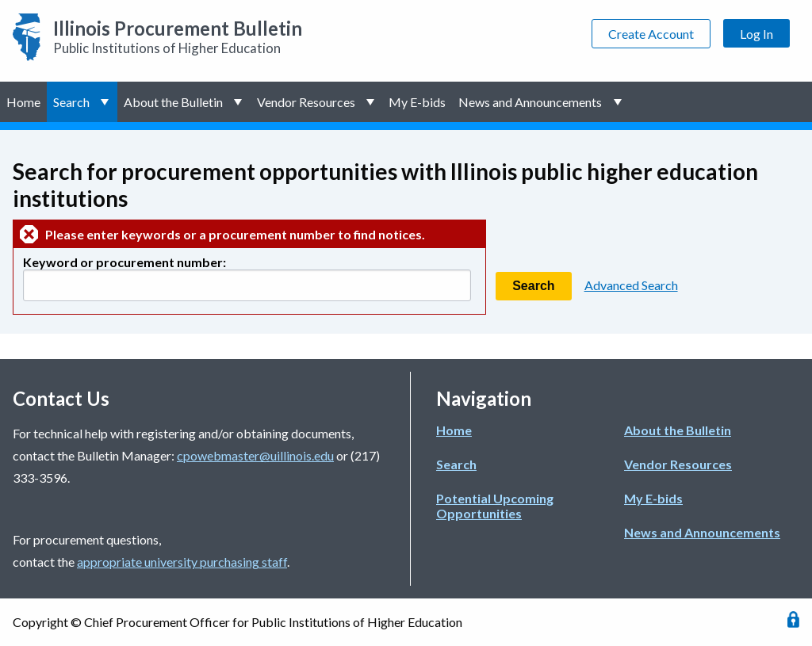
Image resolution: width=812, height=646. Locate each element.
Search (71, 102)
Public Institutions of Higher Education (178, 36)
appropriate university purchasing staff (182, 562)
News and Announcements (530, 102)
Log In (756, 34)
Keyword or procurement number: (124, 262)
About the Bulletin (173, 102)
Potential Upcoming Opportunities (495, 506)
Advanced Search (631, 285)
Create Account (651, 34)
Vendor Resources (306, 102)
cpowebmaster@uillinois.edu (255, 455)
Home (23, 102)
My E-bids (417, 102)
